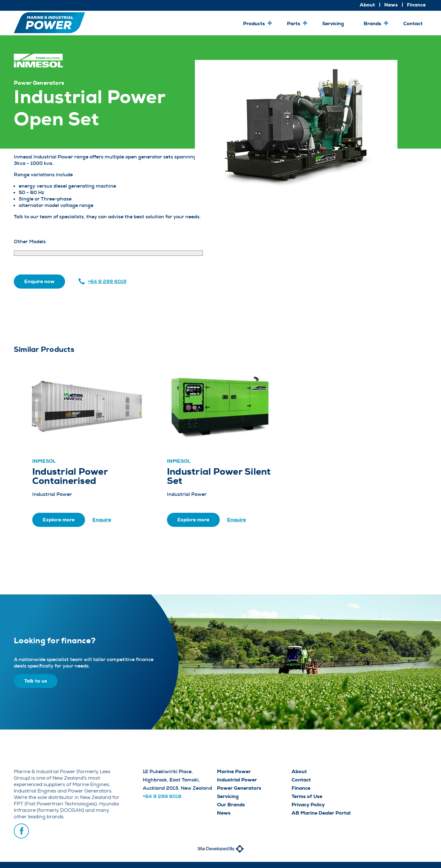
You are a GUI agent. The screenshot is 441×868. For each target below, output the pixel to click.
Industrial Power (237, 780)
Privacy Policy (308, 805)
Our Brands (231, 805)
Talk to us (36, 681)
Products (254, 23)
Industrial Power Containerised (70, 476)
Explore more (59, 520)
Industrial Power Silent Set (219, 476)
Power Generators (239, 788)
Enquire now (39, 281)
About (367, 5)
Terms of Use (307, 796)
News (391, 5)
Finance (416, 5)
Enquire (102, 520)
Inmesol (44, 461)
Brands (372, 23)
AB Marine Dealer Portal (321, 813)
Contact (413, 23)
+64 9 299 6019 (107, 281)
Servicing (333, 23)
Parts (294, 23)
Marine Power (234, 771)
